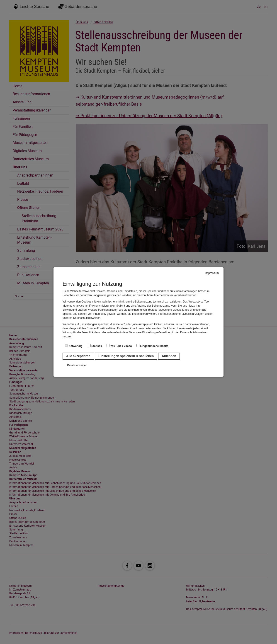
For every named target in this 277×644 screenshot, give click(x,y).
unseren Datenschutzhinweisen (81, 318)
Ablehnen (169, 356)
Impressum (212, 273)
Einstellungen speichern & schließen (126, 356)
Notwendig (74, 346)
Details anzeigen (77, 365)
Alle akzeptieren (78, 356)
